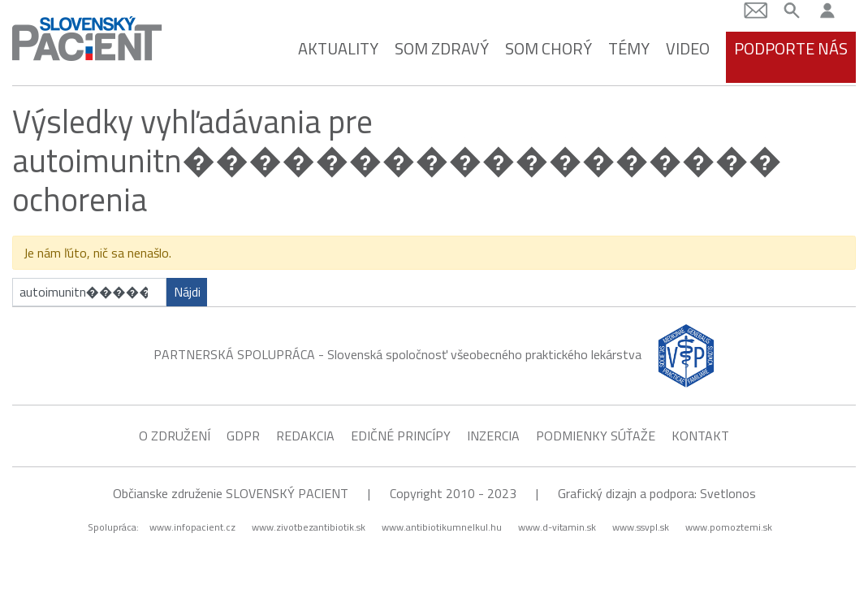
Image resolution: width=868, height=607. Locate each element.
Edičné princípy (401, 434)
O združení (175, 434)
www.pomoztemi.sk (729, 526)
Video (688, 47)
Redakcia (305, 434)
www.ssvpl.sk (641, 526)
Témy (629, 47)
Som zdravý (442, 47)
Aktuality (338, 47)
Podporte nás (791, 47)
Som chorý (548, 47)
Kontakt (700, 434)
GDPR (243, 434)
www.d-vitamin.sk (557, 526)
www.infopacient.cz (192, 526)
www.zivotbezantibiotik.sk (309, 526)
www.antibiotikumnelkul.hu (442, 526)
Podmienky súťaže (596, 434)
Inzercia (493, 434)
